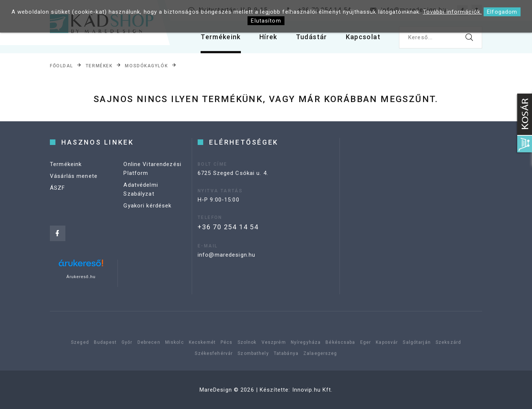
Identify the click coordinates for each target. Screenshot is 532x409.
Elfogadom (502, 12)
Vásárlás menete (74, 176)
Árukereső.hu (81, 277)
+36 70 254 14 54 (228, 227)
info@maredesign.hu (226, 255)
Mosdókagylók (146, 66)
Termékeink (221, 37)
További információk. (453, 12)
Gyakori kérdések (147, 206)
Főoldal (62, 66)
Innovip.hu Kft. (313, 390)
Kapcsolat (363, 37)
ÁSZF (58, 188)
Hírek (268, 37)
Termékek (99, 66)
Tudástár (312, 37)
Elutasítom (266, 21)
